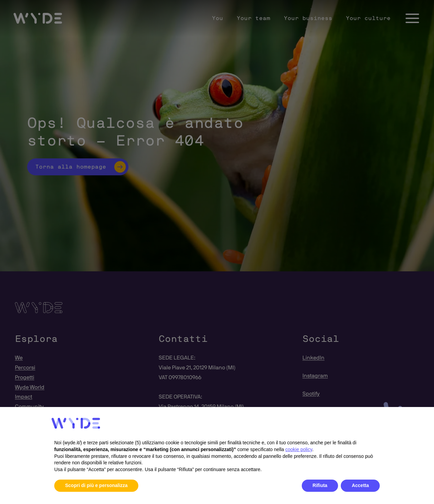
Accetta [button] (360, 485)
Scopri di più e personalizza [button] (96, 485)
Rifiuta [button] (320, 485)
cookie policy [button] (299, 449)
